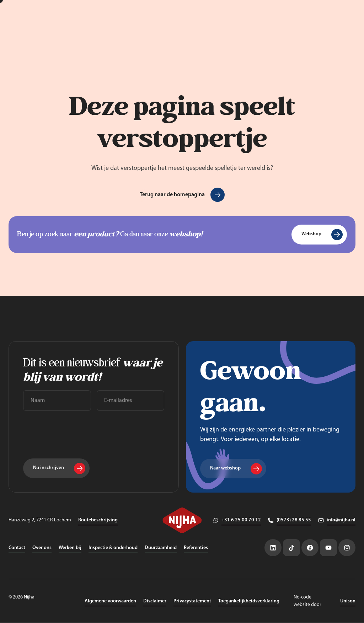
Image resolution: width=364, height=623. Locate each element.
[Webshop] (319, 235)
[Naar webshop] (233, 469)
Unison (348, 601)
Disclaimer (155, 601)
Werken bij (70, 548)
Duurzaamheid (161, 548)
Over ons (42, 548)
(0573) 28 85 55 (294, 520)
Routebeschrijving (98, 520)
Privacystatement (192, 601)
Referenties (196, 548)
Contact (17, 548)
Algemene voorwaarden (110, 601)
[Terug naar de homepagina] (182, 195)
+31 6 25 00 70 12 (241, 520)
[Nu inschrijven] (56, 468)
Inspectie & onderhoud (113, 548)
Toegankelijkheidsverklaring (249, 601)
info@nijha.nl (341, 520)
